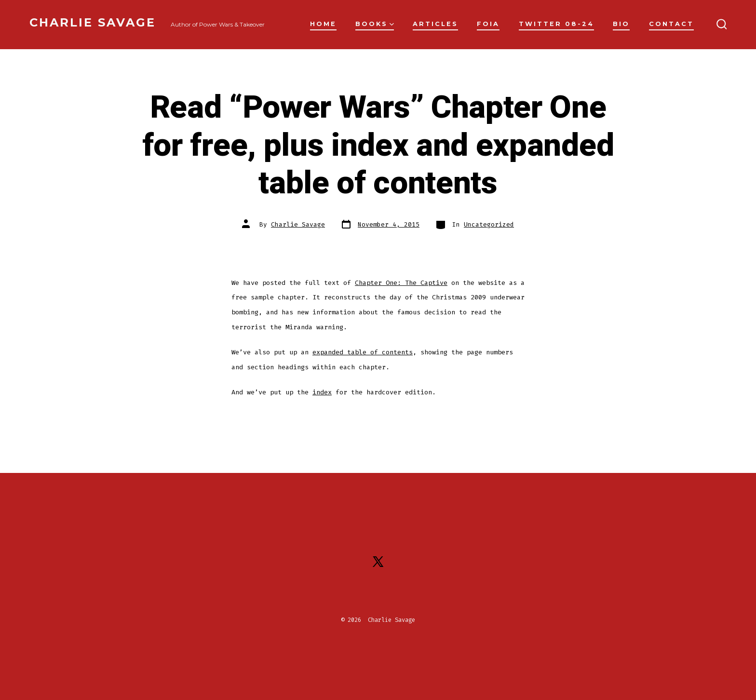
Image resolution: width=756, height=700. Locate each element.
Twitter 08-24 (556, 24)
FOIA (488, 24)
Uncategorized (489, 224)
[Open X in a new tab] (378, 562)
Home (323, 24)
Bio (621, 24)
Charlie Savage (298, 224)
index (322, 392)
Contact (671, 24)
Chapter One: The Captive (401, 283)
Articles (435, 24)
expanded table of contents (363, 352)
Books (375, 24)
